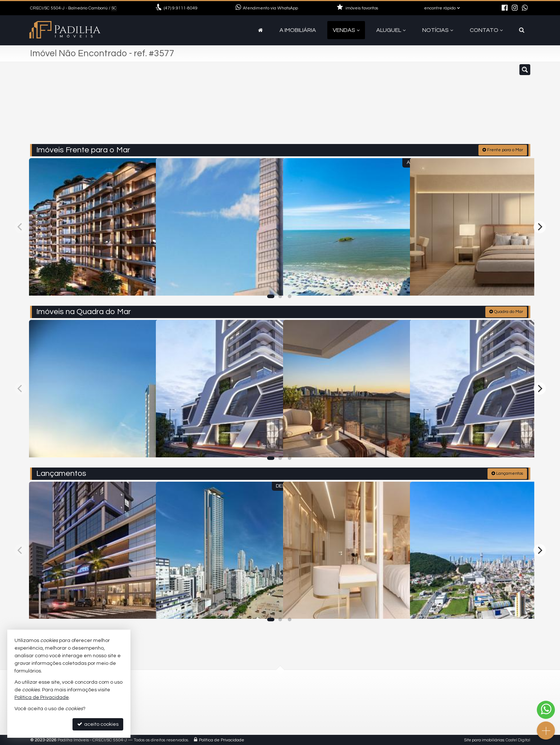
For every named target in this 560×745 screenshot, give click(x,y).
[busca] (522, 30)
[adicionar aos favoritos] (142, 284)
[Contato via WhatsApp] (546, 710)
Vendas (346, 30)
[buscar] (401, 106)
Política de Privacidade (222, 739)
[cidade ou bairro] (334, 106)
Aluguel (391, 30)
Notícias (438, 30)
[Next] (540, 226)
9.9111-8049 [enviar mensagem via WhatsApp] (181, 8)
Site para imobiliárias (484, 739)
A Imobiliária (298, 30)
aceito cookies (98, 724)
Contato (486, 30)
